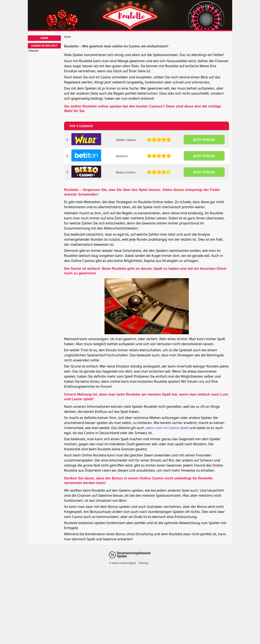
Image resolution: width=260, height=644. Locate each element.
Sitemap (143, 563)
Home (44, 38)
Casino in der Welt (44, 46)
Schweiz (34, 51)
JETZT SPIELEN (204, 140)
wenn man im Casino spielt (167, 428)
